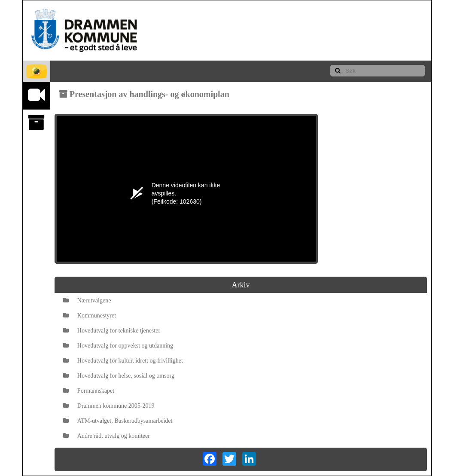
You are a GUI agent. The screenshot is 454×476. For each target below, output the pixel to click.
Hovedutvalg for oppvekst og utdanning (118, 346)
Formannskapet (89, 391)
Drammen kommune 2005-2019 (109, 406)
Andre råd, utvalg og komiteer (107, 436)
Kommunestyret (90, 316)
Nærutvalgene (87, 301)
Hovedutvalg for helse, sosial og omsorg (119, 376)
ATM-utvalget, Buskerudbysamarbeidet (118, 421)
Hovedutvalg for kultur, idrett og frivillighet (123, 361)
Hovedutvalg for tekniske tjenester (112, 331)
